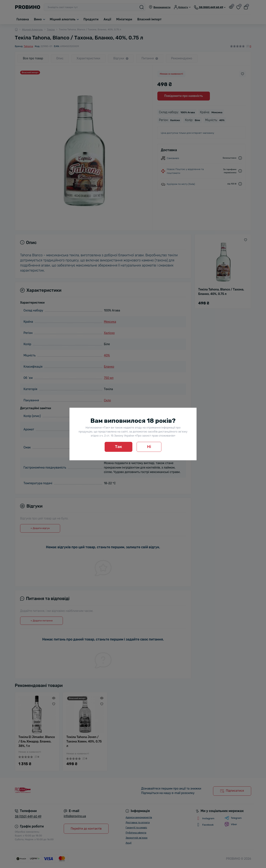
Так (119, 447)
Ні (149, 447)
